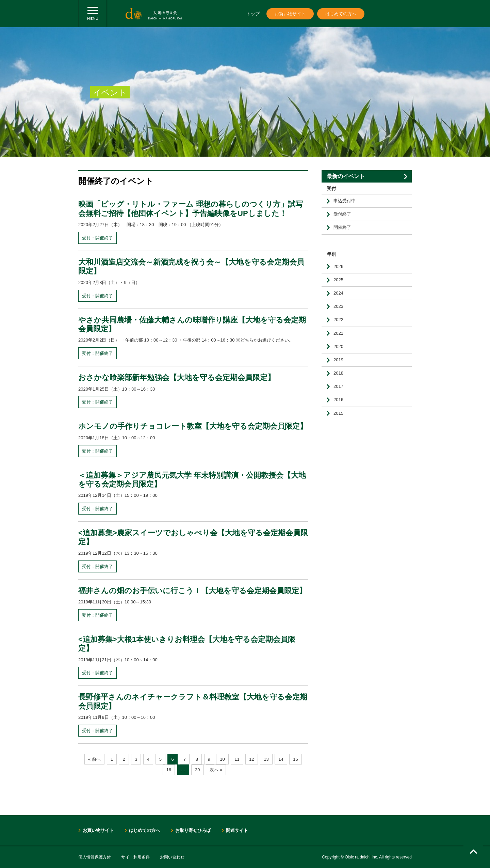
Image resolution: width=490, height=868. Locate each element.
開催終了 (342, 227)
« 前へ (94, 759)
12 (251, 759)
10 (222, 759)
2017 (338, 386)
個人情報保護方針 (95, 857)
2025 (338, 280)
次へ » (216, 770)
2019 (338, 360)
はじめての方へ (341, 14)
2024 (338, 293)
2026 (338, 266)
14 (281, 759)
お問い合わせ (172, 857)
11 (237, 759)
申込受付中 (345, 201)
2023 (338, 306)
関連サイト (237, 830)
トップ (253, 14)
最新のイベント (346, 176)
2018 (338, 373)
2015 (338, 413)
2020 (338, 346)
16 (169, 770)
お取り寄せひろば (193, 830)
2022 (338, 320)
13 (266, 759)
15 (295, 759)
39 (197, 770)
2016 (338, 400)
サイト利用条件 (135, 857)
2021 (338, 333)
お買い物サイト (290, 14)
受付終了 (342, 214)
